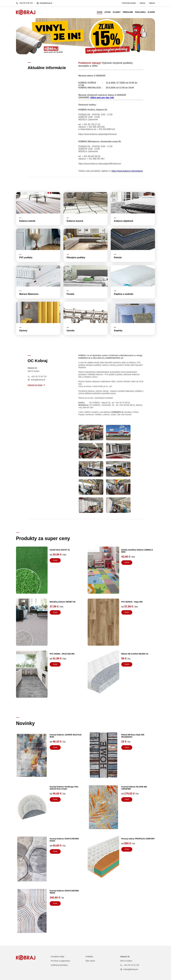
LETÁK (108, 12)
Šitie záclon (90, 961)
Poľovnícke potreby (129, 3)
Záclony (142, 3)
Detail (55, 560)
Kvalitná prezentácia (59, 965)
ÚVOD (100, 12)
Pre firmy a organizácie (60, 961)
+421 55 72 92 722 (24, 3)
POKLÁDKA (140, 12)
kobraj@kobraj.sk (44, 3)
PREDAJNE (128, 12)
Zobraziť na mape (36, 385)
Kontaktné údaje (58, 957)
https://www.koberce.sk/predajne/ (127, 171)
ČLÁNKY (117, 12)
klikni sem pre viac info (102, 98)
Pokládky (89, 957)
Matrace (152, 3)
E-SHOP (151, 12)
